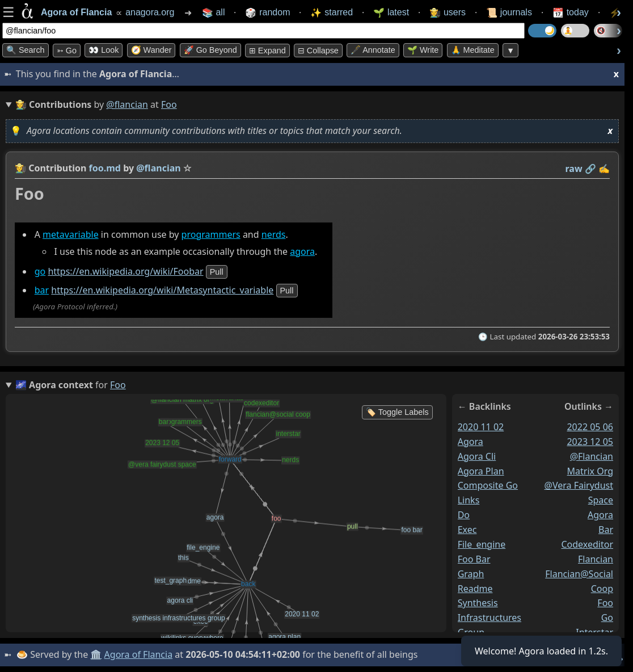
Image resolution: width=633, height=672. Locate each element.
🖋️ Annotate (373, 50)
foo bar (474, 559)
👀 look (104, 50)
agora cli (477, 456)
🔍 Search (26, 50)
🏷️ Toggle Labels (397, 412)
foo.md (105, 168)
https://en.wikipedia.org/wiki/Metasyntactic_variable (162, 290)
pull (217, 272)
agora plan (481, 471)
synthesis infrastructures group (489, 618)
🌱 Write (423, 50)
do (464, 515)
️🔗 (590, 169)
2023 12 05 (590, 442)
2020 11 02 (481, 427)
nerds (274, 234)
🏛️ (96, 654)
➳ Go (67, 51)
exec (467, 530)
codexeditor (587, 544)
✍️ (604, 169)
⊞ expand (267, 51)
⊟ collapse (318, 51)
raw (574, 169)
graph (471, 574)
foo (605, 603)
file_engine (482, 544)
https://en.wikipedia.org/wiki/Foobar (125, 271)
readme (475, 589)
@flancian (127, 104)
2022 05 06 (590, 427)
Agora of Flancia (139, 654)
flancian (596, 559)
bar (42, 290)
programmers (211, 234)
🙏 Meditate (473, 50)
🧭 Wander (151, 50)
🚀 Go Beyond (210, 50)
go (40, 271)
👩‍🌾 (20, 168)
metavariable (71, 234)
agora (302, 251)
